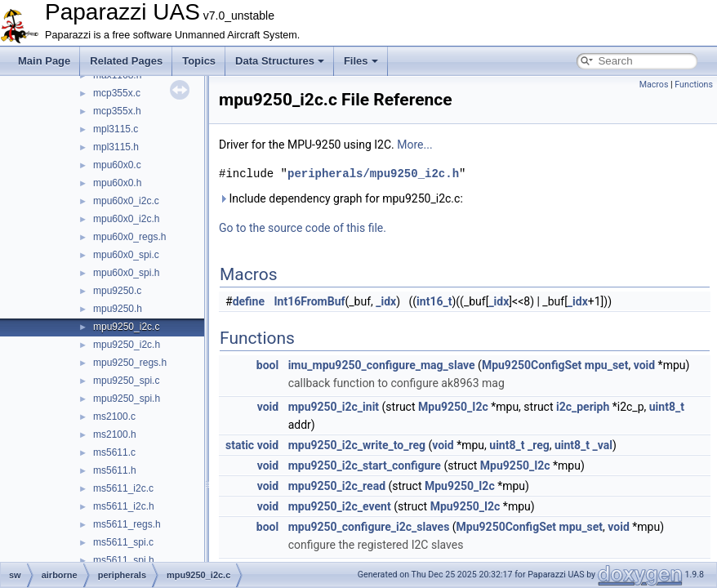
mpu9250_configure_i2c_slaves (369, 527)
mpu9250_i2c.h (127, 345)
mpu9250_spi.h (127, 399)
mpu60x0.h (117, 183)
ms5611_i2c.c (123, 488)
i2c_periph (583, 407)
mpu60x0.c (117, 165)
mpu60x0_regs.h (129, 237)
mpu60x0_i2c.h (126, 219)
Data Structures (280, 61)
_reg (539, 445)
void (644, 365)
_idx (386, 301)
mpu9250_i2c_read (337, 486)
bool (267, 365)
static (240, 445)
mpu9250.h (118, 309)
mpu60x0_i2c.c (126, 201)
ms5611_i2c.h (124, 506)
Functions (694, 85)
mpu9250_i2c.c (126, 327)
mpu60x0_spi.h (126, 273)
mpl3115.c (116, 129)
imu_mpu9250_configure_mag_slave (382, 365)
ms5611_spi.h (124, 560)
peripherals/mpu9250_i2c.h (373, 174)
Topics (199, 61)
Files (361, 61)
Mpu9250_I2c (453, 407)
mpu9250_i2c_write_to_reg (357, 445)
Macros (654, 85)
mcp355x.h (117, 111)
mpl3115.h (116, 147)
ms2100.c (114, 416)
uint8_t (667, 407)
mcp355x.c (117, 93)
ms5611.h (115, 470)
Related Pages (126, 61)
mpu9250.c (117, 291)
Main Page (44, 61)
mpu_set (607, 365)
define (249, 301)
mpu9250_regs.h (130, 363)
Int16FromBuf (310, 301)
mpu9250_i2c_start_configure (365, 465)
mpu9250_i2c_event (340, 506)
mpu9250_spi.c (126, 381)
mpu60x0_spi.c (126, 255)
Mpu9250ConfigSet (532, 365)
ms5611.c (114, 452)
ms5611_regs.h (127, 524)
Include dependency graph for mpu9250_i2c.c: (341, 198)
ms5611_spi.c (123, 542)
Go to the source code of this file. (303, 228)
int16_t (434, 301)
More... (414, 145)
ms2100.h (115, 434)
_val (603, 445)
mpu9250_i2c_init (334, 407)
